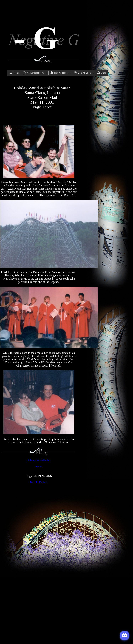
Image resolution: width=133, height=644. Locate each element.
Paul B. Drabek (39, 482)
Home (39, 467)
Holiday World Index (39, 460)
